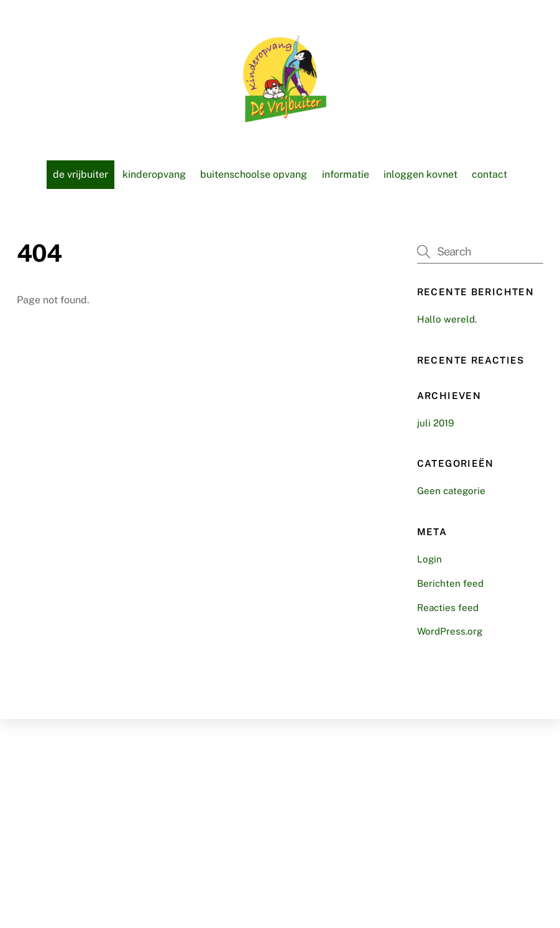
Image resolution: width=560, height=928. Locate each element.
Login (429, 559)
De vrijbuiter (80, 174)
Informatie (346, 174)
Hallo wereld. (447, 319)
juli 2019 (435, 423)
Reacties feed (448, 608)
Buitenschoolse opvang (254, 174)
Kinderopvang (154, 174)
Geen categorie (451, 491)
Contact (489, 174)
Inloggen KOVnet (420, 174)
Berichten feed (450, 583)
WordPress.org (450, 631)
